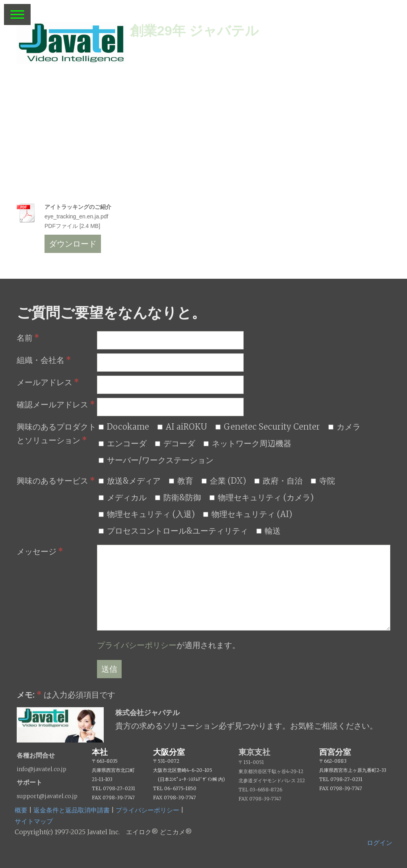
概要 (21, 810)
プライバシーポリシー (137, 645)
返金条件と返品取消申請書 (72, 810)
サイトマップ (34, 821)
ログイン (380, 843)
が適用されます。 (169, 645)
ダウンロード (73, 244)
